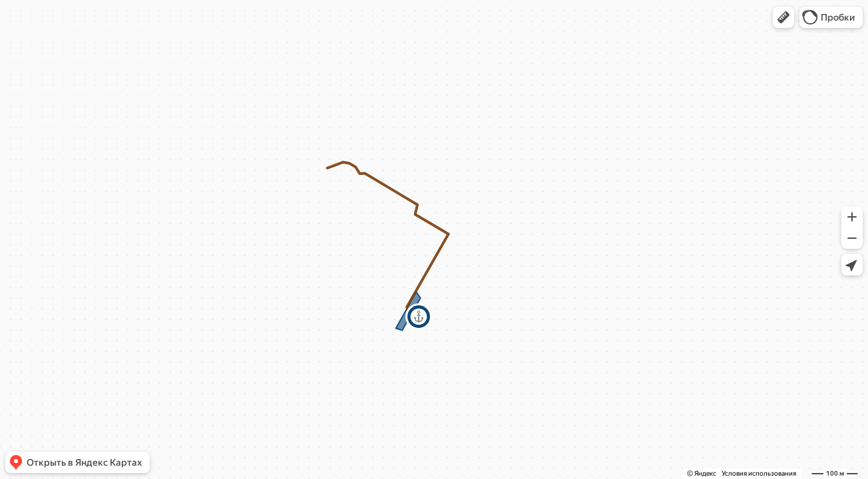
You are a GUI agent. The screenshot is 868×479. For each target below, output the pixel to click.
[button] (783, 17)
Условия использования (759, 473)
